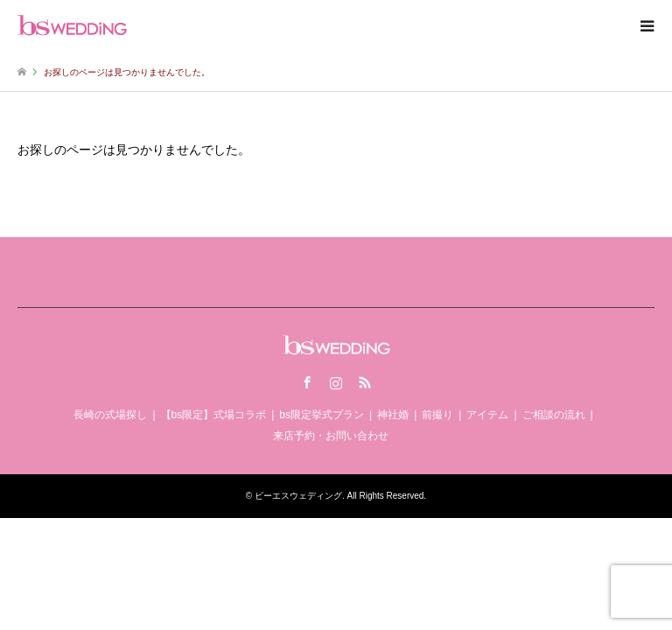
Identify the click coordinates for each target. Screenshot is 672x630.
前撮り (437, 415)
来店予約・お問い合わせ (331, 436)
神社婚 (393, 415)
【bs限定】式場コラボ (214, 415)
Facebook (307, 382)
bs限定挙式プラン (322, 415)
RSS (365, 382)
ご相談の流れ (554, 415)
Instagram (336, 382)
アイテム (487, 415)
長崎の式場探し (110, 415)
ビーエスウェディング (298, 496)
